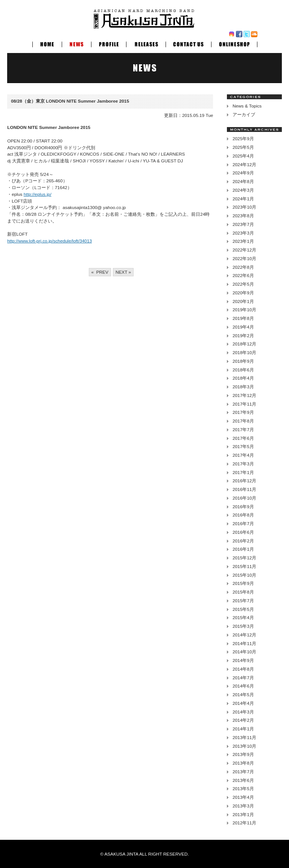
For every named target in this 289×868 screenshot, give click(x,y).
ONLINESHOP (234, 43)
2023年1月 (243, 241)
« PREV (100, 272)
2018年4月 (243, 378)
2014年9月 (243, 660)
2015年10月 (244, 575)
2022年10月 (244, 259)
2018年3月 (243, 387)
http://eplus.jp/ (38, 194)
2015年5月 (243, 609)
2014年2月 (243, 720)
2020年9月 (243, 293)
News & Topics (247, 106)
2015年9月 (243, 583)
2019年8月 (243, 318)
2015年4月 (243, 618)
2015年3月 (243, 626)
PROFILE (109, 43)
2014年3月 (243, 712)
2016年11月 (244, 489)
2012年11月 (244, 823)
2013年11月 (244, 738)
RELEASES (146, 43)
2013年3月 (243, 806)
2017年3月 (243, 464)
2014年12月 (244, 635)
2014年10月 (244, 652)
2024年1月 (243, 199)
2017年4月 (243, 455)
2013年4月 (243, 797)
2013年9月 (243, 754)
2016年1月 (243, 549)
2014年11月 (244, 644)
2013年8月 (243, 763)
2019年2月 (243, 336)
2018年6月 (243, 370)
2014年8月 (243, 669)
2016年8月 (243, 515)
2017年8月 (243, 421)
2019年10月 (244, 310)
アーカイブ (244, 115)
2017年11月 (244, 404)
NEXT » (123, 272)
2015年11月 (244, 567)
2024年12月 (244, 165)
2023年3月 (243, 233)
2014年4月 (243, 703)
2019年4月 (243, 327)
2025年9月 (243, 139)
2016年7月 (243, 524)
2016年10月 (244, 498)
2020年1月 (243, 301)
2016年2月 (243, 541)
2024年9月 (243, 173)
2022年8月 (243, 267)
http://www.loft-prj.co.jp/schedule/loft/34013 (49, 241)
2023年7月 (243, 224)
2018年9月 (243, 361)
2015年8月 (243, 592)
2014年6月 (243, 686)
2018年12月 (244, 344)
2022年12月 (244, 250)
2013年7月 (243, 772)
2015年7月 (243, 601)
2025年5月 (243, 147)
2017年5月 (243, 447)
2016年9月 (243, 507)
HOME (47, 43)
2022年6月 (243, 276)
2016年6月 (243, 532)
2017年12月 (244, 395)
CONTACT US (188, 43)
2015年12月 (244, 558)
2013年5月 (243, 789)
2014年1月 (243, 729)
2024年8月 (243, 182)
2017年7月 (243, 430)
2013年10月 (244, 746)
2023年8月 (243, 216)
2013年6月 (243, 780)
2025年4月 (243, 156)
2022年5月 (243, 284)
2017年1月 (243, 473)
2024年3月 (243, 190)
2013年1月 (243, 815)
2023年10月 (244, 207)
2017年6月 (243, 438)
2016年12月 (244, 481)
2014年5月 (243, 695)
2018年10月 (244, 353)
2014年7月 (243, 678)
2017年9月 (243, 412)
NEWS (76, 43)
